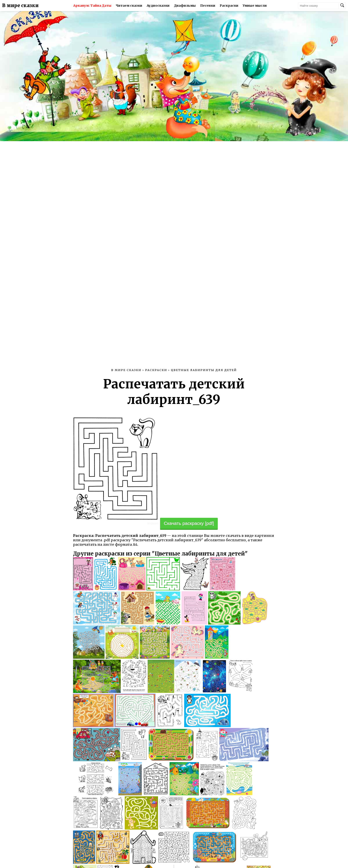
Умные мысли (255, 6)
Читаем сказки (129, 6)
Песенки (208, 6)
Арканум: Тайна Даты (92, 6)
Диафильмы (185, 6)
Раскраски (229, 6)
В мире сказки (20, 6)
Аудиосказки (158, 6)
